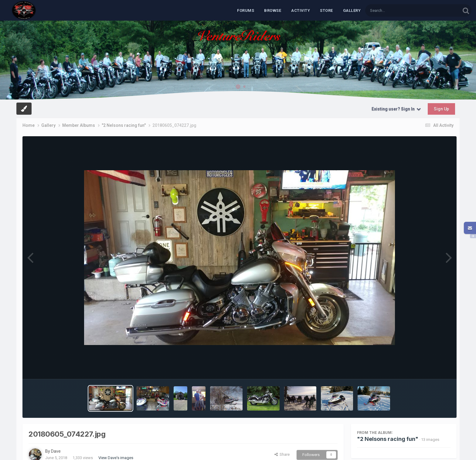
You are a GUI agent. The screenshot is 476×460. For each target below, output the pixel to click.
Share (282, 454)
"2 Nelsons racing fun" (388, 439)
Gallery (352, 10)
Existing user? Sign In (396, 109)
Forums (246, 10)
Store (326, 10)
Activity (301, 10)
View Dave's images (116, 458)
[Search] (397, 10)
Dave (56, 451)
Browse (273, 10)
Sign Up (441, 109)
